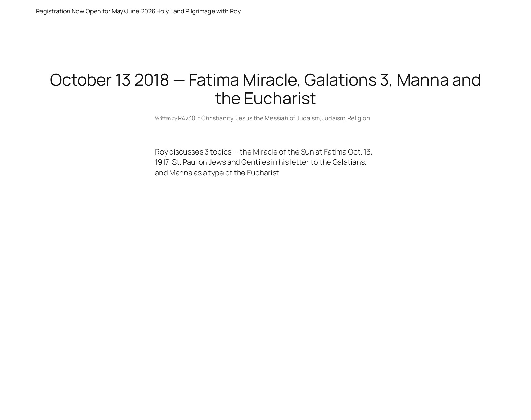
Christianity (218, 118)
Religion (359, 118)
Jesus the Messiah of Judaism (278, 118)
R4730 (187, 118)
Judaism (333, 118)
